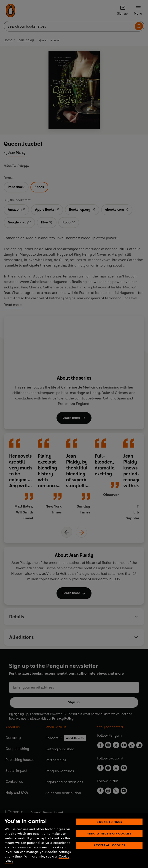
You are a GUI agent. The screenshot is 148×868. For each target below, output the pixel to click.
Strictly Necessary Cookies (109, 833)
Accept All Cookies (109, 845)
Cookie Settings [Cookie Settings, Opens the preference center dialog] (109, 822)
